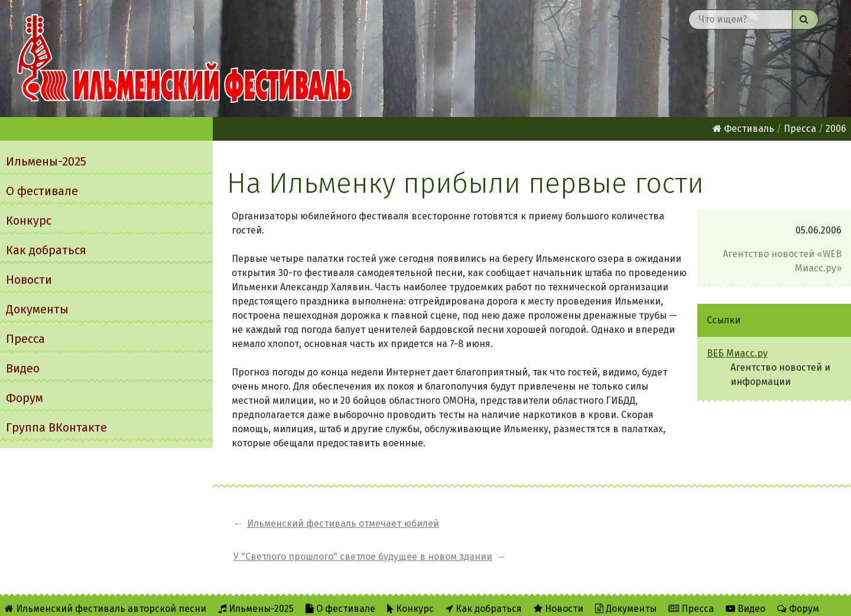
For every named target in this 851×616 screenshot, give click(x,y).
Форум (25, 398)
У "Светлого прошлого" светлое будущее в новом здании (599, 523)
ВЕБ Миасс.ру (737, 353)
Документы (37, 309)
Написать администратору (383, 599)
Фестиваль (743, 129)
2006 (836, 129)
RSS (237, 599)
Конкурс (29, 221)
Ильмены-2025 (46, 161)
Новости (29, 280)
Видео (23, 368)
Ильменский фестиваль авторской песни (184, 59)
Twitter (283, 599)
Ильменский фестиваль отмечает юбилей (343, 523)
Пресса (25, 339)
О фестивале (42, 191)
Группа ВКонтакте (56, 427)
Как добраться (46, 250)
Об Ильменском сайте (162, 599)
